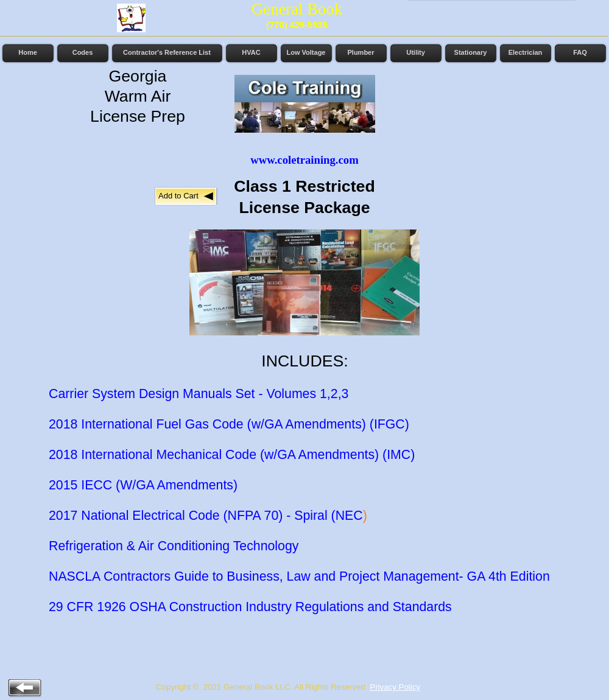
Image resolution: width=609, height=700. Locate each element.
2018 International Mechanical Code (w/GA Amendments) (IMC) (232, 455)
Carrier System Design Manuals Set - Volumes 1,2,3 (199, 394)
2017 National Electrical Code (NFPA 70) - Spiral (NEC (206, 516)
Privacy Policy (395, 687)
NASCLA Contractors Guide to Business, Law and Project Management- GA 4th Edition (299, 576)
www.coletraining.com (304, 160)
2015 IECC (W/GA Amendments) (143, 485)
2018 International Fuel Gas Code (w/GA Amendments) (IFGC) (229, 424)
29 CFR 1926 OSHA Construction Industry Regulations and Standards (250, 607)
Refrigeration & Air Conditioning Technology (174, 546)
